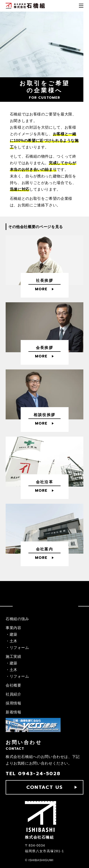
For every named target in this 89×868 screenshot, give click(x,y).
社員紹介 (14, 694)
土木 (14, 641)
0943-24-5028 (39, 774)
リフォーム (19, 648)
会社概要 (14, 685)
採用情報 (14, 703)
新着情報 (14, 712)
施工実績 (14, 657)
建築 (14, 634)
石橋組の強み (17, 619)
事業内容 (14, 628)
